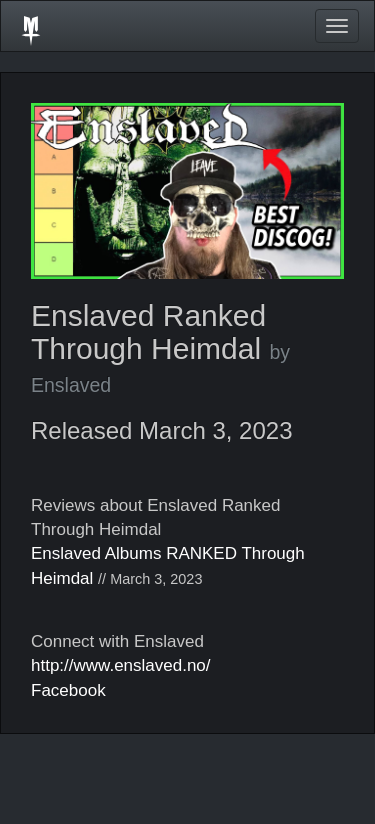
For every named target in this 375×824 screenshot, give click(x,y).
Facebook (68, 690)
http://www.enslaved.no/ (121, 665)
